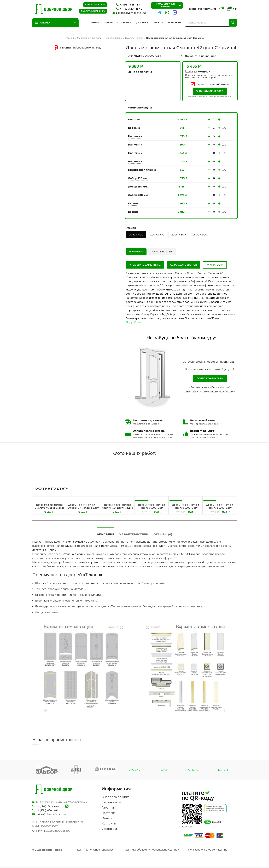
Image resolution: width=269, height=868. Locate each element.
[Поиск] (211, 23)
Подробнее (133, 322)
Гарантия (109, 810)
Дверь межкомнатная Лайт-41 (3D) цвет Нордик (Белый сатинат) (117, 509)
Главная (70, 38)
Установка (109, 831)
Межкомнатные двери (90, 38)
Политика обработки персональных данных (151, 852)
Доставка (109, 815)
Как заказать (111, 805)
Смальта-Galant (134, 38)
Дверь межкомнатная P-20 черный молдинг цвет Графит (83, 508)
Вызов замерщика (115, 799)
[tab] (106, 535)
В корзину (136, 252)
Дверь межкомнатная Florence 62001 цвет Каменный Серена (186, 508)
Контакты (109, 826)
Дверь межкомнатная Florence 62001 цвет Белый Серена (152, 508)
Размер (131, 228)
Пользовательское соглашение (208, 852)
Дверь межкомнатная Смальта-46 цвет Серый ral (49, 508)
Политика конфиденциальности (96, 852)
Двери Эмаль (114, 38)
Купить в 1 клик (162, 252)
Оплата (107, 821)
